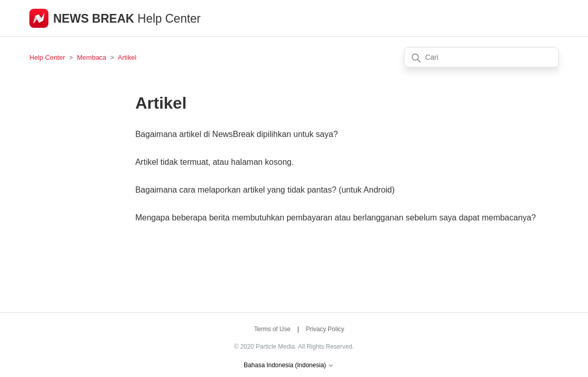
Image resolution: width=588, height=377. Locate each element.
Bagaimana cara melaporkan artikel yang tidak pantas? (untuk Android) (265, 190)
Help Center (47, 57)
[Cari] (481, 57)
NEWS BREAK (95, 19)
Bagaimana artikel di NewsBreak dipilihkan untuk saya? (236, 134)
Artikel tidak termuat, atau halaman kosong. (214, 162)
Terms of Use (272, 329)
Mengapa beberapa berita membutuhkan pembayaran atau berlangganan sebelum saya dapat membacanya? (335, 218)
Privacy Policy (325, 329)
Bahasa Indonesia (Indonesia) (289, 365)
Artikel (127, 57)
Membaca (91, 57)
